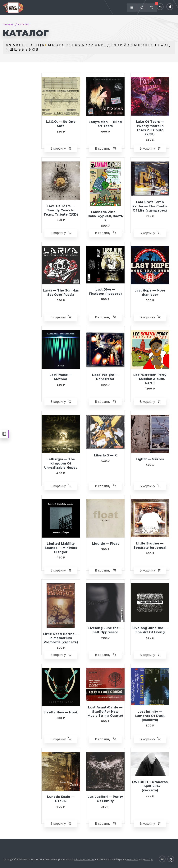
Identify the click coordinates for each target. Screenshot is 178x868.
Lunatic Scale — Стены (61, 799)
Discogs (149, 859)
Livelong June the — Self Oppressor (105, 630)
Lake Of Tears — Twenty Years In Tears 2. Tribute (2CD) (150, 128)
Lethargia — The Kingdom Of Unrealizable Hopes (61, 463)
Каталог (24, 24)
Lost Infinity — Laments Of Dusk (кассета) (150, 716)
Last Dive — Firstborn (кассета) (105, 292)
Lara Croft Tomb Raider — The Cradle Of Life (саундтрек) (150, 206)
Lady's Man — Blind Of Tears (105, 124)
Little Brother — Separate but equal (150, 546)
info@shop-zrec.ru (84, 859)
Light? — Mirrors (150, 459)
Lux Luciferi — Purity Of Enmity (105, 799)
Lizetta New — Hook (61, 712)
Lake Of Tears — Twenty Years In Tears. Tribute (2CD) (61, 210)
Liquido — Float (105, 544)
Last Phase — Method (61, 377)
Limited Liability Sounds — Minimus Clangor (61, 548)
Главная (8, 24)
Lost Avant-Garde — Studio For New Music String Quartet (105, 712)
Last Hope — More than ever (150, 293)
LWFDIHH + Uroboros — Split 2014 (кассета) (150, 786)
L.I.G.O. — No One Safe (61, 124)
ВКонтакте (132, 859)
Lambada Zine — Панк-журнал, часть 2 (105, 216)
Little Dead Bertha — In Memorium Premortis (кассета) (61, 638)
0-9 (9, 45)
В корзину (61, 148)
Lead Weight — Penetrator (105, 377)
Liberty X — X (105, 455)
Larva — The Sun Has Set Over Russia (61, 293)
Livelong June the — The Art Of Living (150, 630)
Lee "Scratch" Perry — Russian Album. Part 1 (150, 379)
